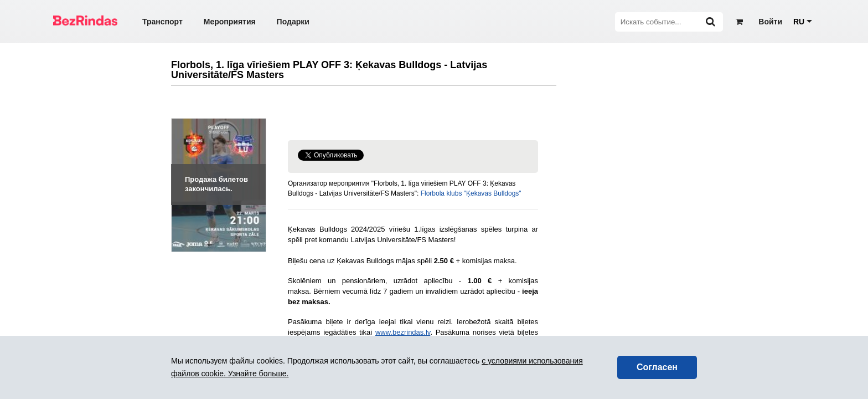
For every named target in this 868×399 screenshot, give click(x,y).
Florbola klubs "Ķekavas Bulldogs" (471, 193)
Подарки (293, 22)
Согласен (657, 367)
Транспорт (162, 22)
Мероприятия (230, 22)
